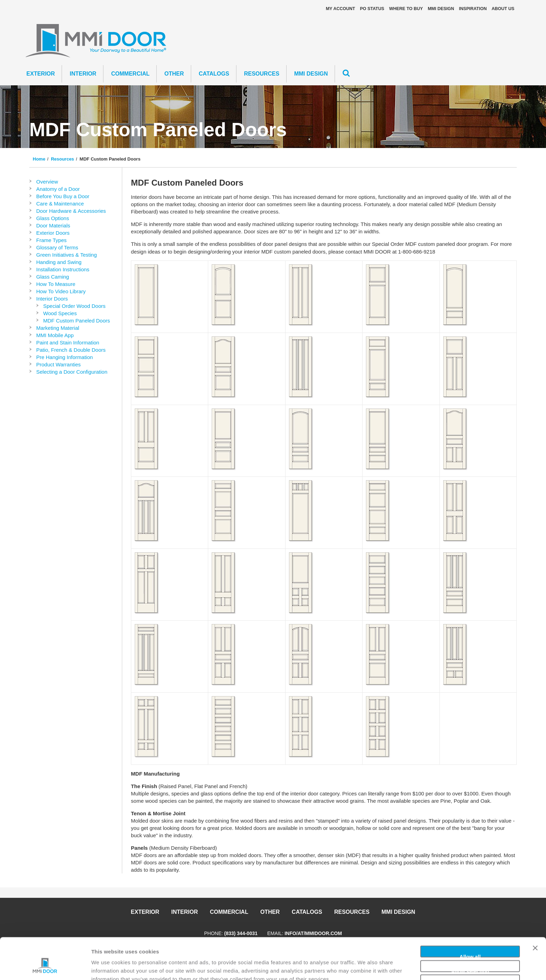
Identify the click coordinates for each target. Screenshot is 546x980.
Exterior (41, 74)
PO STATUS (372, 9)
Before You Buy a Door (63, 196)
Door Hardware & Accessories (71, 211)
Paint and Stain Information (68, 343)
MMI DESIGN (441, 9)
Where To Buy (406, 9)
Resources (262, 74)
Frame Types (51, 240)
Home (39, 159)
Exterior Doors (53, 233)
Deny (470, 949)
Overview (47, 182)
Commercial (130, 74)
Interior (83, 74)
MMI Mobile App (55, 335)
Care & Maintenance (60, 204)
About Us (503, 9)
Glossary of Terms (57, 247)
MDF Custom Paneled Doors (77, 321)
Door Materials (53, 225)
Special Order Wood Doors (74, 306)
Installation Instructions (63, 269)
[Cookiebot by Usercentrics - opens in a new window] (45, 966)
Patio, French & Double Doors (71, 350)
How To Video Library (61, 291)
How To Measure (56, 284)
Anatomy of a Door (58, 189)
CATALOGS (214, 74)
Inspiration (473, 9)
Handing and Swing (59, 262)
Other (174, 74)
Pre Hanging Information (65, 357)
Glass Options (53, 218)
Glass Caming (53, 277)
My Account (341, 9)
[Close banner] (535, 915)
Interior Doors (52, 299)
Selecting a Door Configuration (72, 372)
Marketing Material (58, 328)
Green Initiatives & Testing (67, 255)
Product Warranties (58, 364)
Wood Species (60, 313)
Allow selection (470, 935)
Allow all (470, 920)
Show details (365, 966)
